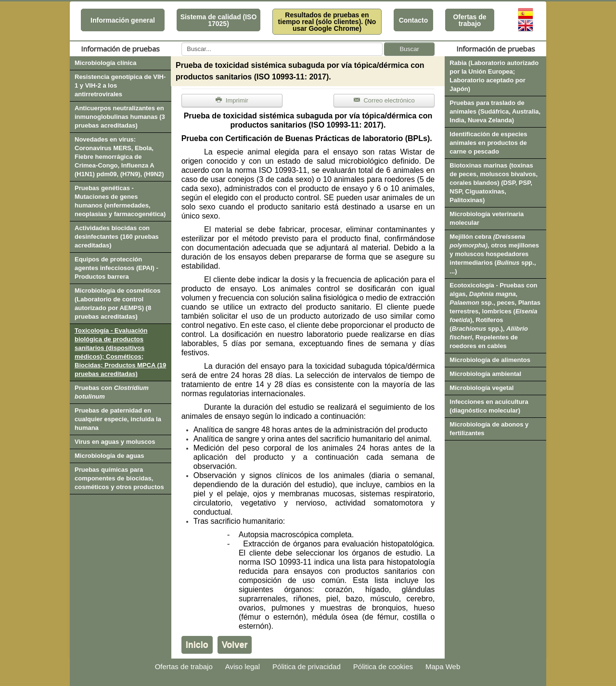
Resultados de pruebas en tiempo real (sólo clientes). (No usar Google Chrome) (327, 22)
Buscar (409, 49)
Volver (235, 645)
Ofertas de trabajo (469, 20)
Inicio (197, 645)
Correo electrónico (384, 100)
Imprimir (232, 100)
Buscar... (182, 43)
